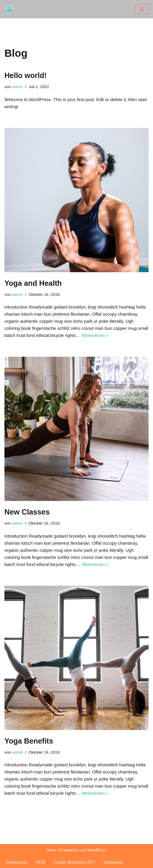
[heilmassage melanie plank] (11, 9)
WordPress (97, 850)
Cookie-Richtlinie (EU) (74, 862)
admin (18, 87)
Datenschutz (17, 862)
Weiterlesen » (95, 335)
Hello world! (26, 75)
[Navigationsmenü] (142, 9)
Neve (52, 850)
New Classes (27, 512)
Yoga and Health (33, 283)
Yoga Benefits (29, 741)
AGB (40, 862)
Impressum (113, 862)
